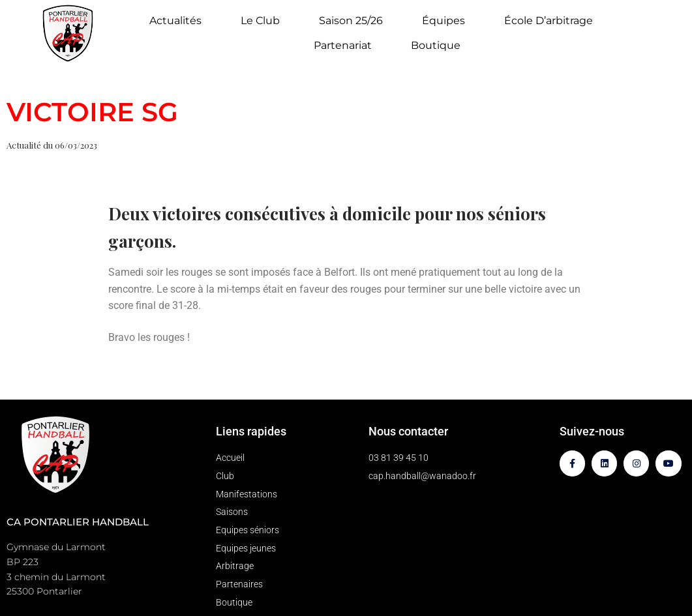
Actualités (179, 21)
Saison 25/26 (354, 21)
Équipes (447, 21)
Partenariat (346, 46)
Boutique (436, 45)
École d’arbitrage (549, 21)
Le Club (263, 21)
